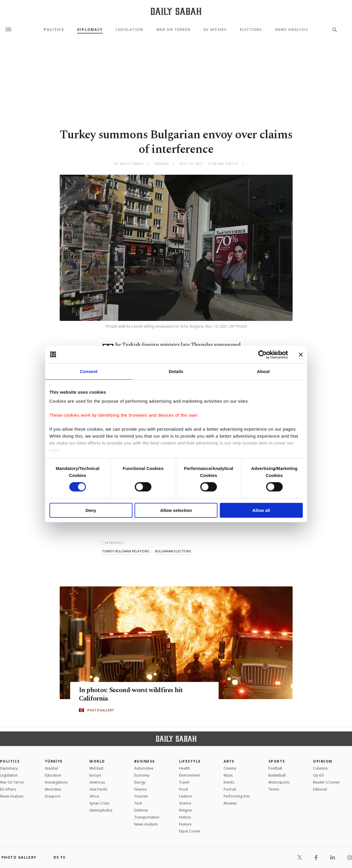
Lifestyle (190, 761)
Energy (140, 782)
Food (183, 789)
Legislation (129, 30)
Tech (138, 803)
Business (145, 761)
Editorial (320, 789)
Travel (184, 782)
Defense (141, 810)
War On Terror (174, 30)
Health (184, 768)
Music (228, 775)
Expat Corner (190, 831)
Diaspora (53, 796)
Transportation (147, 817)
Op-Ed (318, 775)
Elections (251, 30)
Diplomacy (90, 30)
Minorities (53, 789)
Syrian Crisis (99, 803)
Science (185, 803)
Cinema (230, 768)
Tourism (141, 796)
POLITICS (10, 761)
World (97, 761)
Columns (320, 768)
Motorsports (279, 782)
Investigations (56, 782)
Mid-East (96, 768)
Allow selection (176, 510)
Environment (189, 775)
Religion (186, 810)
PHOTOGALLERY (101, 710)
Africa (94, 796)
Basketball (277, 775)
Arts (229, 761)
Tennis (274, 789)
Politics (54, 30)
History (185, 817)
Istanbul (51, 768)
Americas (97, 782)
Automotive (144, 768)
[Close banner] (301, 354)
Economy (142, 775)
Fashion (185, 796)
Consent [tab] (89, 371)
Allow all (261, 510)
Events (229, 782)
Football (275, 768)
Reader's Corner (327, 782)
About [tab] (263, 371)
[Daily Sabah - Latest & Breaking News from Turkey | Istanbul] (176, 11)
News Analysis (292, 30)
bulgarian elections (173, 551)
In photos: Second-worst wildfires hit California (136, 694)
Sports (277, 761)
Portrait (230, 789)
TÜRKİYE (54, 761)
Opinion (323, 761)
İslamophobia (101, 810)
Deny (91, 510)
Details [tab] (176, 371)
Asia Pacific (99, 789)
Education (53, 775)
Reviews (230, 803)
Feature (185, 824)
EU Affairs (215, 30)
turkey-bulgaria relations (125, 551)
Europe (95, 775)
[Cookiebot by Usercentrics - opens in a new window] (262, 354)
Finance (140, 789)
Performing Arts (237, 796)
